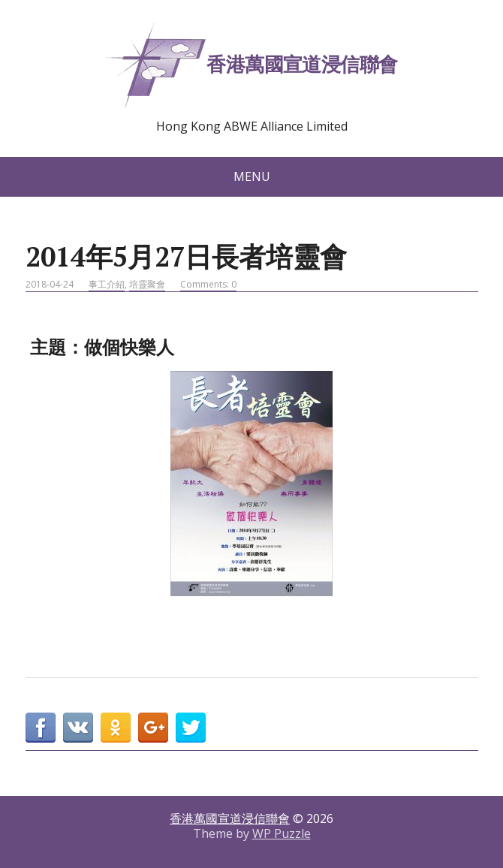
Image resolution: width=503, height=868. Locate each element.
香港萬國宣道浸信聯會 (251, 66)
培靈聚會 (147, 284)
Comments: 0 (208, 284)
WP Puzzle (282, 833)
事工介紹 (107, 284)
